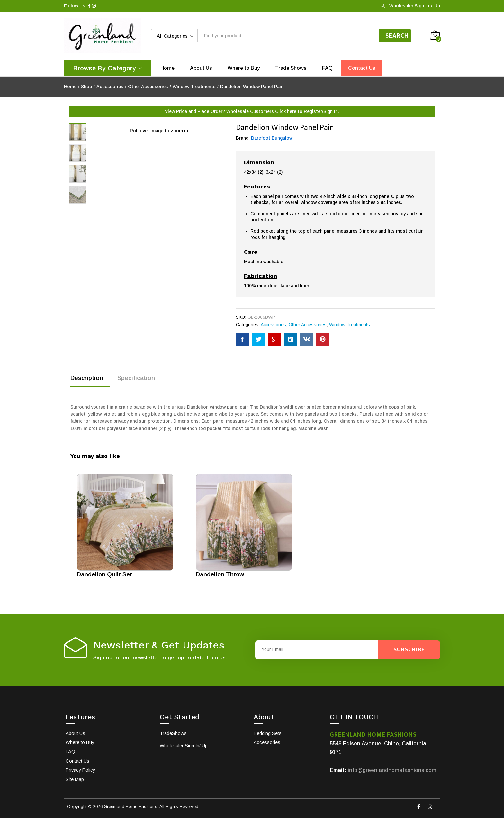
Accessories (273, 325)
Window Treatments (350, 325)
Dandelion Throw (220, 574)
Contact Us (362, 68)
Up (437, 6)
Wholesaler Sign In (409, 6)
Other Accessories (308, 325)
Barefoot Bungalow (272, 138)
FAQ (327, 68)
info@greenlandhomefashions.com (392, 770)
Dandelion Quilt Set (104, 574)
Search (397, 36)
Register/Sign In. (321, 111)
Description (87, 378)
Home (167, 68)
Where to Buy (244, 68)
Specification (136, 378)
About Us (201, 68)
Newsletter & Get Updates (159, 645)
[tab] (90, 381)
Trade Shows (291, 68)
